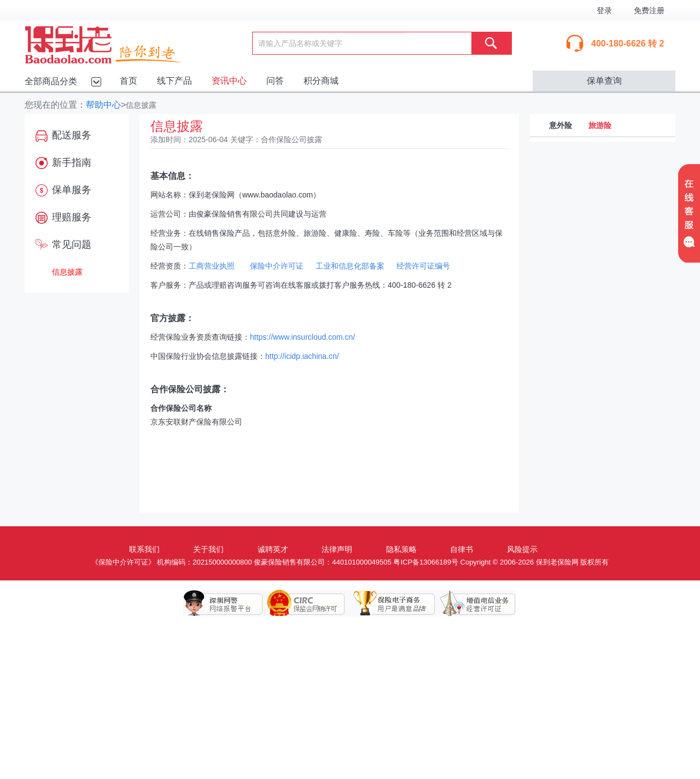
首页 (129, 81)
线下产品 (174, 81)
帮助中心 (103, 105)
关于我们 (208, 549)
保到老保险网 (116, 43)
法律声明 (337, 549)
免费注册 (649, 10)
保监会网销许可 (305, 603)
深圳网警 (223, 603)
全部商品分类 (51, 81)
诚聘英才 (273, 549)
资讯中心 (229, 81)
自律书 (462, 549)
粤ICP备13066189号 (426, 562)
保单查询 (604, 81)
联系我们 (144, 549)
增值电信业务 (469, 603)
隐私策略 (401, 549)
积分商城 (321, 81)
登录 (604, 10)
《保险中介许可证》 (123, 562)
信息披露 (67, 272)
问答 (275, 81)
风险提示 (522, 549)
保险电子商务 (387, 603)
